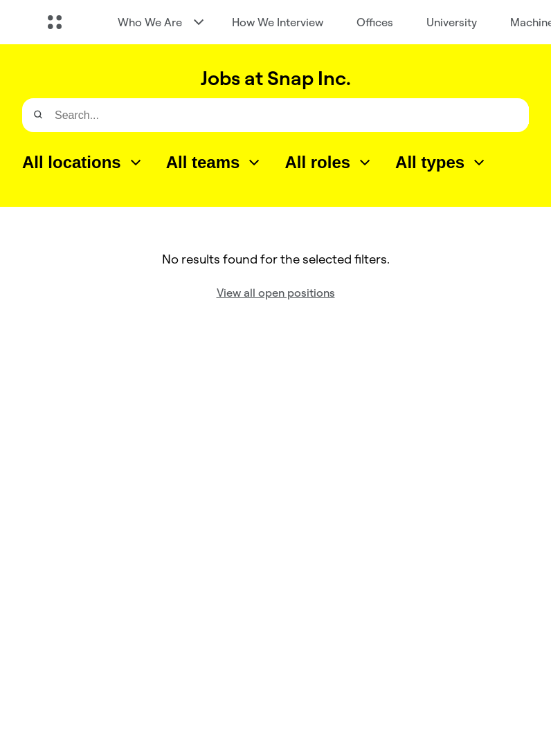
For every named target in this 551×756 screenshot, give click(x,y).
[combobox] (83, 163)
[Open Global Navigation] (55, 22)
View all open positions (276, 293)
